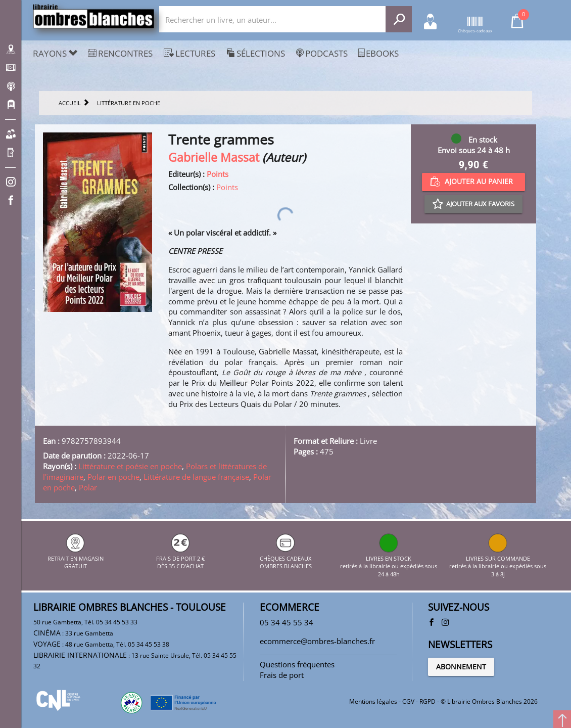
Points (218, 174)
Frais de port (282, 675)
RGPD (427, 701)
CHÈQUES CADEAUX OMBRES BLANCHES (286, 558)
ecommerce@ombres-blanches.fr (317, 641)
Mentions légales (373, 701)
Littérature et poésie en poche (130, 466)
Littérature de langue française (196, 477)
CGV (408, 701)
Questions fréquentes (297, 664)
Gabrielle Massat (214, 157)
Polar (88, 487)
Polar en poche (113, 477)
